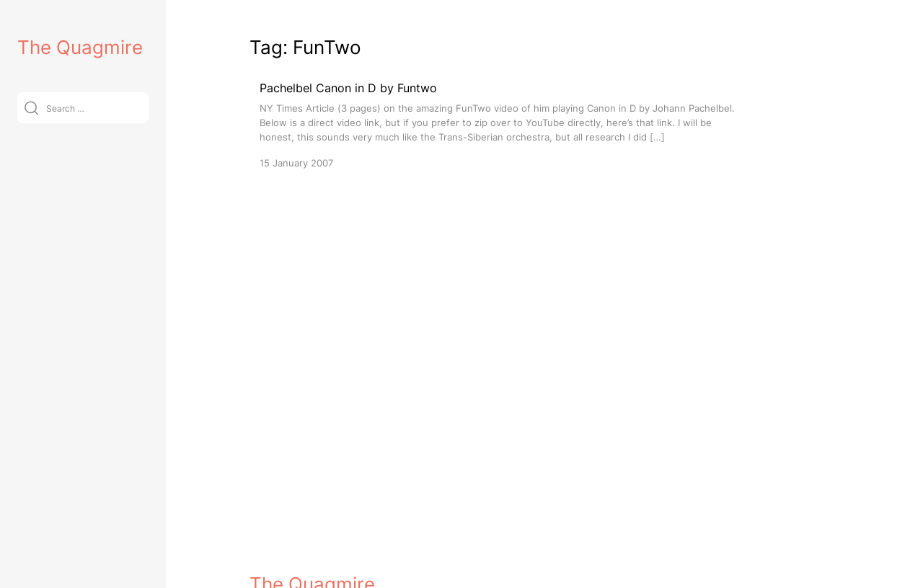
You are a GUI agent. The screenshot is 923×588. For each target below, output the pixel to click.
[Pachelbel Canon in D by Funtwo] (502, 124)
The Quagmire (80, 47)
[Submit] (31, 108)
